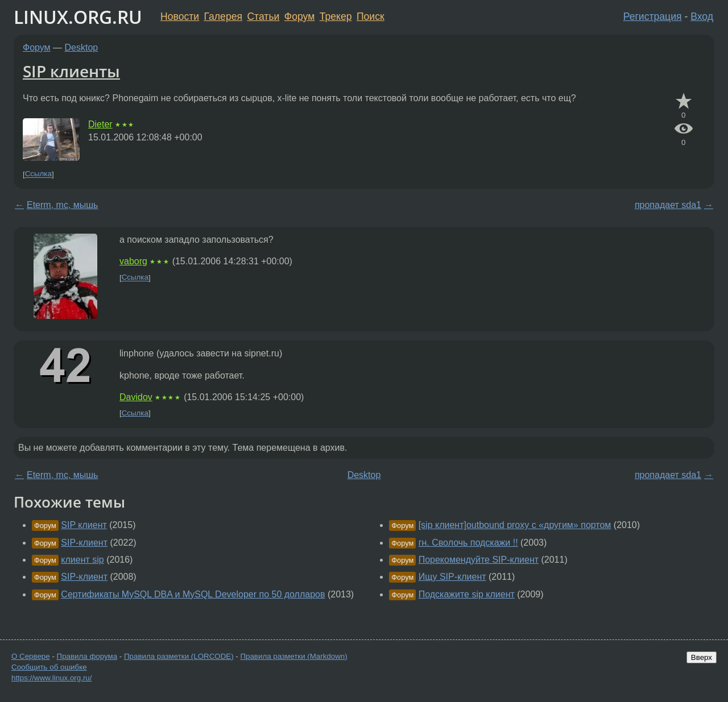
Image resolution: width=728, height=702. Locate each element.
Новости (180, 16)
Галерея (223, 16)
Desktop (82, 47)
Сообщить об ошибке (49, 667)
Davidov (136, 397)
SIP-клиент (84, 543)
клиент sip (82, 560)
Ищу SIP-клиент (452, 577)
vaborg (133, 261)
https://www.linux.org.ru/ (51, 678)
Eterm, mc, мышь (62, 205)
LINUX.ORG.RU (78, 17)
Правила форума (87, 656)
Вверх (702, 657)
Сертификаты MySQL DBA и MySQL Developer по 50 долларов (193, 594)
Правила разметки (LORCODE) (179, 656)
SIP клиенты (71, 71)
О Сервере (31, 656)
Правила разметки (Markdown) (293, 656)
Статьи (263, 16)
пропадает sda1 (668, 205)
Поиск (371, 16)
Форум (299, 16)
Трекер (336, 16)
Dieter (100, 124)
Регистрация (653, 16)
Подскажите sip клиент (467, 594)
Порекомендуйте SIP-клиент (479, 560)
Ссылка (38, 174)
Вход (702, 16)
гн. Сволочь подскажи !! (468, 543)
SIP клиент (84, 525)
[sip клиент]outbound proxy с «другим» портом (515, 525)
